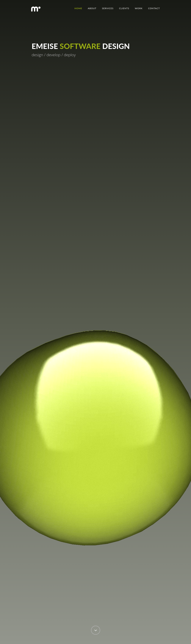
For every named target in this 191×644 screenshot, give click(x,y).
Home (78, 8)
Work (139, 8)
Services (108, 8)
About (92, 8)
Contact (154, 8)
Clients (124, 8)
